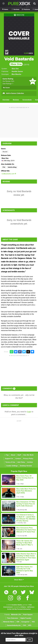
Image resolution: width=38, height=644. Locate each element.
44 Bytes (23, 607)
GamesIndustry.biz (14, 625)
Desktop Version (26, 466)
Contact (18, 459)
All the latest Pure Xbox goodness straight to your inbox (19, 634)
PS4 (4, 167)
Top (7, 455)
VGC (33, 622)
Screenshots (27, 100)
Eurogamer (26, 622)
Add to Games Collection (13, 93)
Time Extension (13, 618)
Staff (19, 455)
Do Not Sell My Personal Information (19, 609)
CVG (24, 625)
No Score (6, 88)
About (13, 455)
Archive (30, 462)
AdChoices (30, 607)
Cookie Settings (12, 466)
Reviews (16, 100)
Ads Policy (21, 462)
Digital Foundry (26, 618)
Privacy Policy (28, 459)
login (29, 412)
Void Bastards (19, 61)
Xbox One (15, 69)
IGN (18, 622)
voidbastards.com (9, 174)
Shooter (5, 152)
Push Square (28, 615)
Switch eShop (12, 167)
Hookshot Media (17, 605)
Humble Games (17, 71)
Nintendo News (9, 622)
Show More (19, 580)
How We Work (28, 455)
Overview (6, 100)
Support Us (9, 459)
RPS (30, 625)
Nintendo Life (16, 615)
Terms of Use (10, 462)
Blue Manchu (16, 74)
